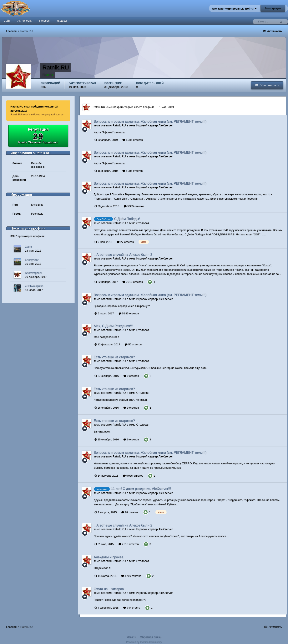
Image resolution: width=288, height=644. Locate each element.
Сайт (7, 21)
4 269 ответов (131, 576)
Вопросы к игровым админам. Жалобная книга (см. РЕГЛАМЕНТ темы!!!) (150, 122)
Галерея (44, 21)
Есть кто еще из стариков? (114, 357)
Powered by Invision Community (144, 642)
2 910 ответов (133, 282)
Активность (25, 21)
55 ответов (133, 344)
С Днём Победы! (127, 219)
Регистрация (273, 8)
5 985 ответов (133, 140)
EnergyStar (32, 260)
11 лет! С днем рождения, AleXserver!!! (141, 489)
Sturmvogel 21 (34, 273)
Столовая (143, 223)
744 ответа (132, 608)
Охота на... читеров (109, 589)
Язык (131, 637)
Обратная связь (151, 637)
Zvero (28, 247)
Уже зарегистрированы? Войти (234, 9)
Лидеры (62, 21)
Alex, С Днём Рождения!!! (113, 326)
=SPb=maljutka (34, 286)
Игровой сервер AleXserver (154, 125)
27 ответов (125, 242)
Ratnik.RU (99, 107)
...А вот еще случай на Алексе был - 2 (123, 255)
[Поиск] (266, 22)
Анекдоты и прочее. (109, 557)
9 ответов (131, 376)
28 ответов (130, 512)
